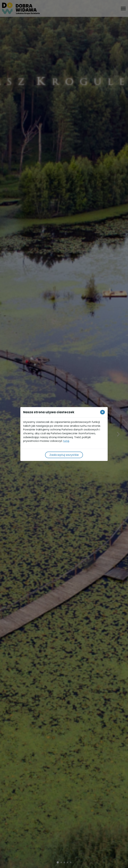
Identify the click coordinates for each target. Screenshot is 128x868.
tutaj (66, 441)
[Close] (102, 412)
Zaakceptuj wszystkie (64, 455)
